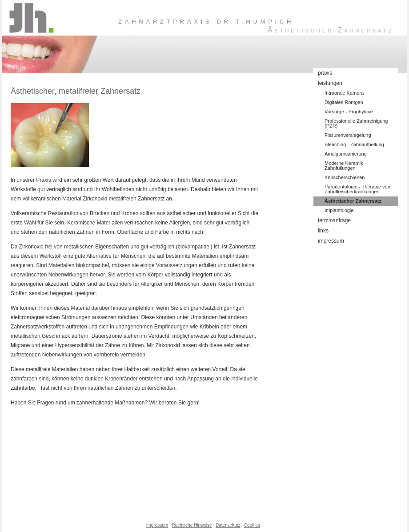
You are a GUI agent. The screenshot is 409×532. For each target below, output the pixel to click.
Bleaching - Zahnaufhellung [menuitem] (354, 144)
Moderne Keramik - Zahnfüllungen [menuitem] (345, 166)
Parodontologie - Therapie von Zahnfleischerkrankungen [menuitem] (357, 189)
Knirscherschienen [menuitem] (345, 177)
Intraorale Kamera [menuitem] (344, 93)
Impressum (157, 525)
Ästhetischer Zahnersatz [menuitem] (353, 201)
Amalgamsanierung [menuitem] (346, 154)
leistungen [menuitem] (330, 83)
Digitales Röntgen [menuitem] (344, 102)
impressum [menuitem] (331, 241)
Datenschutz (228, 525)
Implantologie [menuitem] (339, 210)
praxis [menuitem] (325, 73)
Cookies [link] (252, 525)
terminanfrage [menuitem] (334, 220)
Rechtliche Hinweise (192, 525)
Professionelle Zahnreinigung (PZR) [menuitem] (356, 123)
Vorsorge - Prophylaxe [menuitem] (349, 112)
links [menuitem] (323, 231)
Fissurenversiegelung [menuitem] (348, 135)
